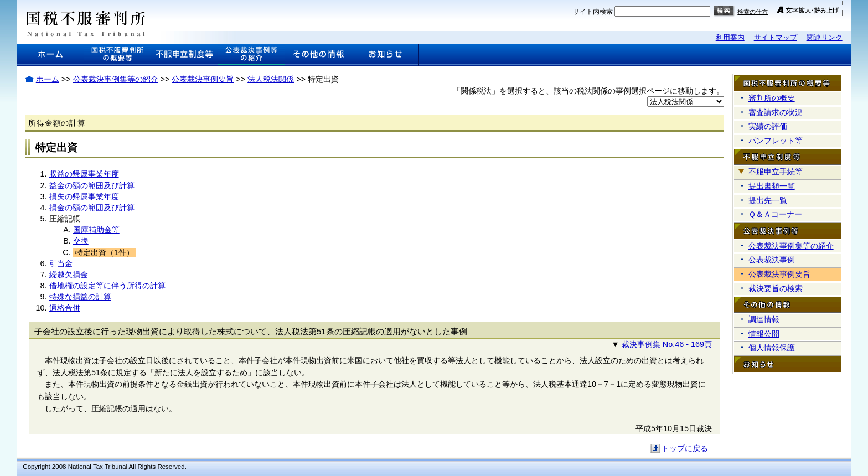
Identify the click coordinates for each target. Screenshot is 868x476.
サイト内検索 (593, 12)
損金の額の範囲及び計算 (92, 208)
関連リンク (825, 37)
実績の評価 (768, 126)
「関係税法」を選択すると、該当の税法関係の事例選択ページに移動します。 (588, 91)
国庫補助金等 (96, 230)
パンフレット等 (776, 141)
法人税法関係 (271, 79)
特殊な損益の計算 (80, 297)
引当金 (61, 263)
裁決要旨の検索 (776, 288)
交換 (81, 241)
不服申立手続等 (776, 172)
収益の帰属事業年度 (84, 174)
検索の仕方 (753, 12)
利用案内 (730, 37)
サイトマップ (776, 37)
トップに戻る (685, 448)
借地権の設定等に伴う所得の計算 (107, 286)
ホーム (48, 79)
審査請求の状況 (776, 112)
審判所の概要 (772, 98)
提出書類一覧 (772, 186)
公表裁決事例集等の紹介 (116, 79)
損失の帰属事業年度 (84, 196)
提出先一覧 (768, 200)
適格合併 (65, 308)
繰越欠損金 (69, 275)
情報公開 (764, 334)
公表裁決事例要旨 (203, 79)
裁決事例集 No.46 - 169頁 (667, 344)
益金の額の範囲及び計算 (92, 185)
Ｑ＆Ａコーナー (775, 214)
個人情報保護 (772, 348)
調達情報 (764, 319)
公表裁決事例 (772, 260)
